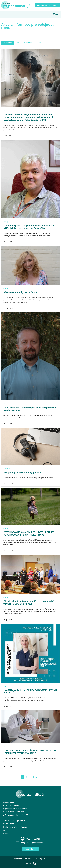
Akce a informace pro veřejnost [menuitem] (15, 821)
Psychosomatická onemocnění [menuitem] (15, 809)
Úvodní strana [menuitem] (9, 802)
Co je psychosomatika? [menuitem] (12, 805)
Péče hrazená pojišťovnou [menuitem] (14, 812)
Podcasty (7, 469)
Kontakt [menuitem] (6, 833)
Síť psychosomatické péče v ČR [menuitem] (16, 815)
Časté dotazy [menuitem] (8, 824)
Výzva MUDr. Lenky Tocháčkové (20, 292)
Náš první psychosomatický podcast (22, 472)
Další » (36, 777)
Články (6, 111)
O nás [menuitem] (6, 830)
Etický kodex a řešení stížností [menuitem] (15, 827)
